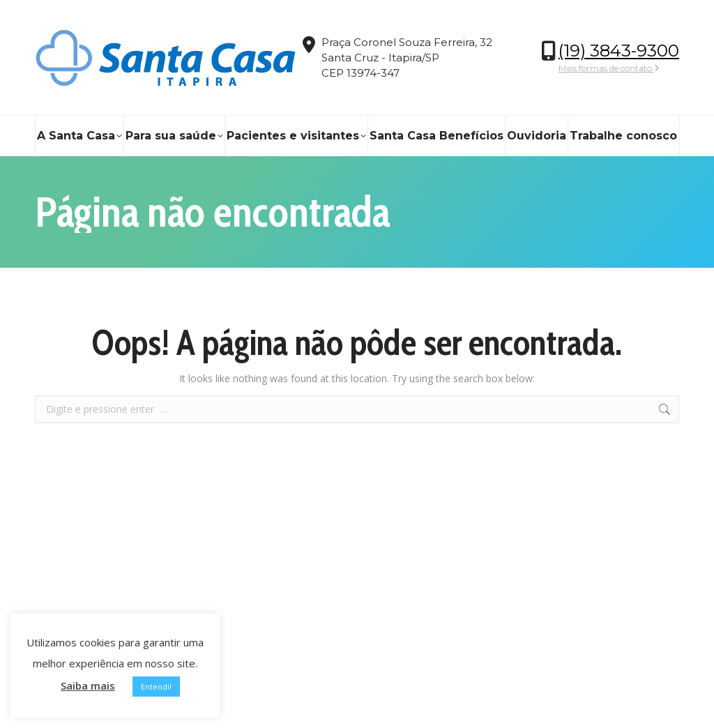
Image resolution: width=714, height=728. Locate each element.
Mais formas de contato (609, 68)
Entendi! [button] (156, 687)
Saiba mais (88, 685)
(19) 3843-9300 (619, 51)
